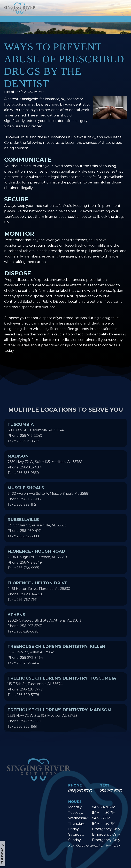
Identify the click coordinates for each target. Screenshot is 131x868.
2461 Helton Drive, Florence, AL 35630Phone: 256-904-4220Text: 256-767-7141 (39, 599)
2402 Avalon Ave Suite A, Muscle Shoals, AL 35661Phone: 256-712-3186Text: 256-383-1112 (48, 504)
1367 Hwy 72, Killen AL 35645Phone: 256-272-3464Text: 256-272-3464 (56, 663)
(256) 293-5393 (80, 791)
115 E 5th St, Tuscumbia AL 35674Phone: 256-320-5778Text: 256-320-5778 (62, 694)
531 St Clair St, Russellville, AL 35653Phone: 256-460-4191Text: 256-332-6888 (37, 536)
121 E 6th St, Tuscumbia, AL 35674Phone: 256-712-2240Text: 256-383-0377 (36, 440)
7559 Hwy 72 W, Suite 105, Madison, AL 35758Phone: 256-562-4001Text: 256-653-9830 (45, 472)
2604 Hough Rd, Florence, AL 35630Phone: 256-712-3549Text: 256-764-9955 (37, 567)
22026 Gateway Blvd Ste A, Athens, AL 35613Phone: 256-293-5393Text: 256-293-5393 (44, 631)
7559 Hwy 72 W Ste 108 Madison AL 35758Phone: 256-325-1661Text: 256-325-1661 (59, 726)
